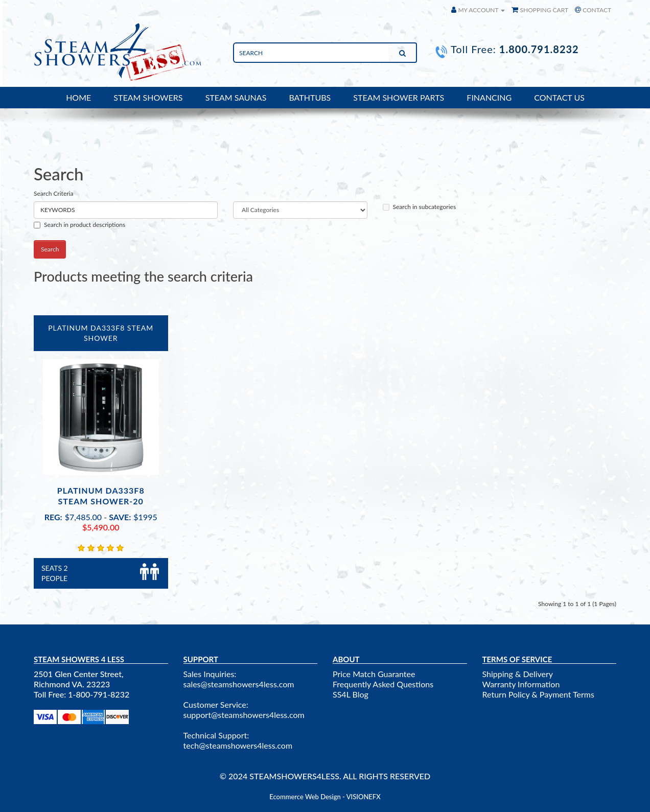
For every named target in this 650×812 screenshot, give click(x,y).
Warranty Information (521, 684)
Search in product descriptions (79, 225)
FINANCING (489, 97)
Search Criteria (53, 193)
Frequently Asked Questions (383, 684)
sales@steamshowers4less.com (239, 684)
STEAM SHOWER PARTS (399, 97)
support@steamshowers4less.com (244, 715)
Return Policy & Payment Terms (538, 694)
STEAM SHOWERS (148, 97)
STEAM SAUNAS (236, 97)
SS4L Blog (351, 694)
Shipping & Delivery (518, 674)
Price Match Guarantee (374, 674)
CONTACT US (559, 97)
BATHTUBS (310, 97)
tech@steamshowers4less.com (238, 745)
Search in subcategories (420, 207)
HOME (78, 97)
